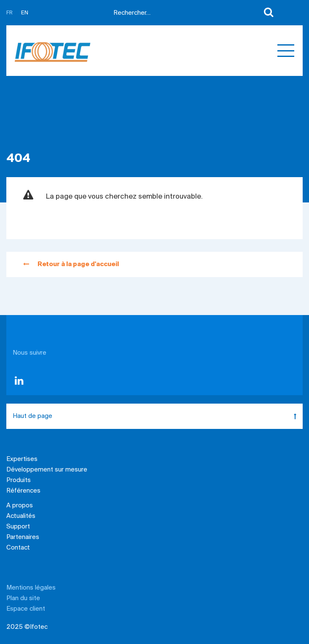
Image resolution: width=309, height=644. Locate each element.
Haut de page (158, 416)
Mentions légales (31, 588)
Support (18, 527)
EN (25, 13)
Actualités (21, 516)
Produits (19, 480)
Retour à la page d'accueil (71, 264)
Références (23, 491)
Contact (18, 548)
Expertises (22, 459)
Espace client (26, 609)
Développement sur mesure (47, 470)
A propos (20, 506)
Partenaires (23, 537)
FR (9, 13)
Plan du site (23, 598)
